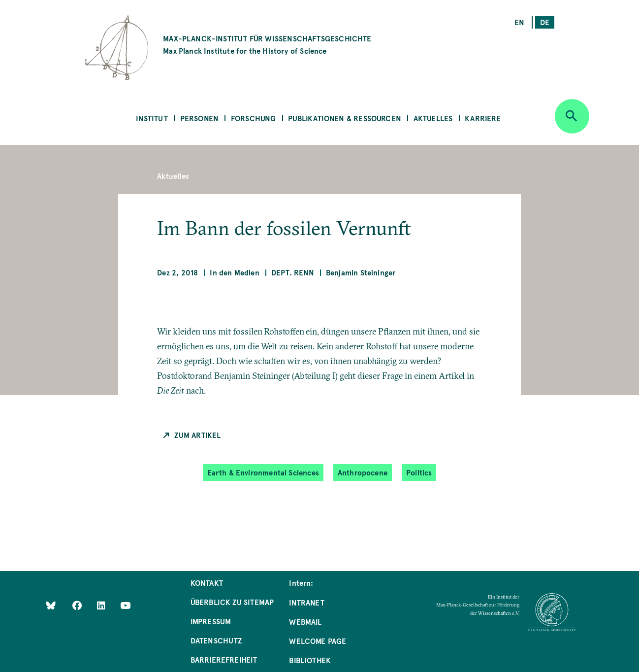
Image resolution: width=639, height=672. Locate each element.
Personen (199, 118)
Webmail (305, 622)
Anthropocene (363, 472)
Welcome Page (318, 641)
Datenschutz (216, 640)
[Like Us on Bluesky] (51, 605)
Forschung (254, 118)
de (545, 22)
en (519, 22)
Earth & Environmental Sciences (263, 472)
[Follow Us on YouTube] (125, 605)
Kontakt (207, 583)
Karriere (483, 118)
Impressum (211, 621)
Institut (152, 118)
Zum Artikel (197, 435)
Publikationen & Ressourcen (345, 118)
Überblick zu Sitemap (232, 602)
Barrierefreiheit (224, 659)
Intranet (306, 602)
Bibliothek (310, 660)
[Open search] (572, 116)
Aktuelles (433, 118)
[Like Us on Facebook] (78, 605)
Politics (419, 472)
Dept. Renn (293, 272)
